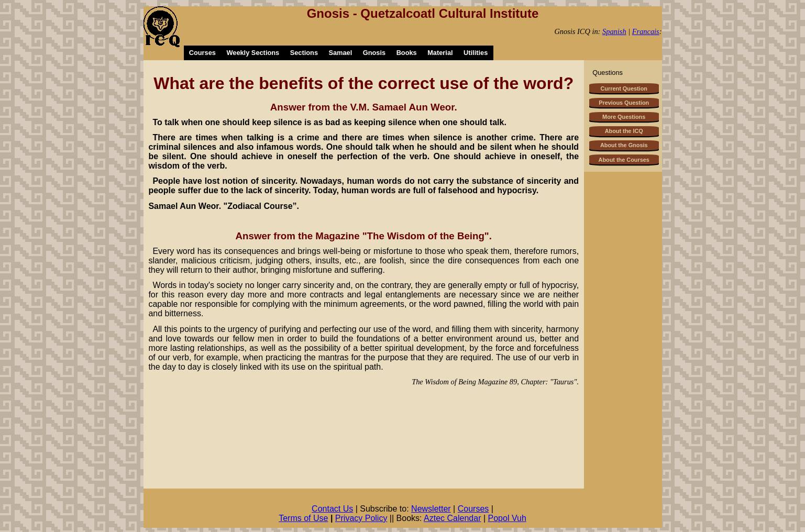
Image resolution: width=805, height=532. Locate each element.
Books (407, 53)
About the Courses (624, 160)
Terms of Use (303, 518)
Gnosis (374, 53)
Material (440, 53)
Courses (202, 53)
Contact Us (332, 509)
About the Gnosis (624, 145)
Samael (340, 53)
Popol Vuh (507, 518)
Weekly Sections (253, 53)
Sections (304, 53)
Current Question (624, 88)
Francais (646, 31)
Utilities (476, 53)
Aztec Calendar (452, 518)
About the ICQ (624, 131)
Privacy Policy (361, 518)
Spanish (614, 31)
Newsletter (431, 509)
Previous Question (624, 103)
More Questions (624, 117)
